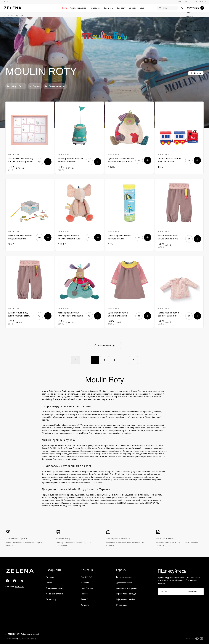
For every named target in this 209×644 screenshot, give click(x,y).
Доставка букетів (124, 583)
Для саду (121, 8)
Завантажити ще (105, 345)
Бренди (133, 8)
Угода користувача (54, 594)
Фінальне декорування (127, 588)
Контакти (85, 605)
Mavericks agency (29, 639)
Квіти (64, 8)
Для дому (108, 8)
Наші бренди (87, 588)
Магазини (85, 583)
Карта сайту (51, 599)
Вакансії (84, 599)
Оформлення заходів (126, 594)
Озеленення (122, 605)
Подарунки (95, 8)
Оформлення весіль (125, 599)
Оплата (49, 583)
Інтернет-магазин (124, 577)
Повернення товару (55, 588)
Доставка (50, 577)
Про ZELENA (87, 577)
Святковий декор (78, 8)
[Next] (133, 360)
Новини (84, 594)
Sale (142, 8)
